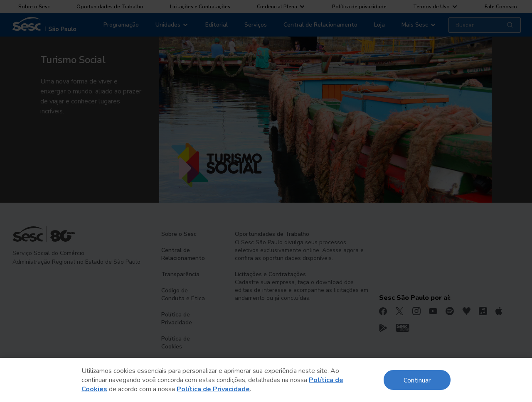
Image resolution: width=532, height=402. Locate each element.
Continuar (417, 380)
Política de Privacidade (213, 389)
